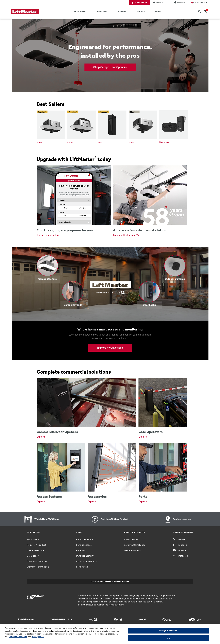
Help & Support (160, 2)
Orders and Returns (37, 561)
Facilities (122, 12)
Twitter (179, 540)
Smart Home (80, 12)
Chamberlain (151, 596)
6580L (132, 143)
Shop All (159, 12)
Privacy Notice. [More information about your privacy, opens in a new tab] (38, 637)
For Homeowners (85, 540)
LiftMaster (128, 596)
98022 (101, 143)
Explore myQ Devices (110, 348)
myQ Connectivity (85, 556)
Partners (141, 12)
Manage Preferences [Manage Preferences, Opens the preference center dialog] (168, 631)
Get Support (33, 556)
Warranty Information (38, 567)
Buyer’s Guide (131, 540)
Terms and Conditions (18, 637)
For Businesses (84, 545)
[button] (199, 3)
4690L (71, 143)
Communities (102, 12)
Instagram (181, 556)
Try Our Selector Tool (48, 235)
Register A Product (37, 545)
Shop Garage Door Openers (110, 67)
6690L (40, 143)
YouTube (180, 551)
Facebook (180, 545)
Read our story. (117, 605)
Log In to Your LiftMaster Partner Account (110, 581)
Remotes (164, 142)
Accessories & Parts (86, 561)
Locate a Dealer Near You (127, 235)
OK (168, 638)
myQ (137, 596)
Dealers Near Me (140, 3)
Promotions (82, 567)
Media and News (132, 551)
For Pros (80, 551)
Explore (41, 437)
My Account (33, 540)
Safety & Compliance (135, 545)
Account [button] (179, 2)
